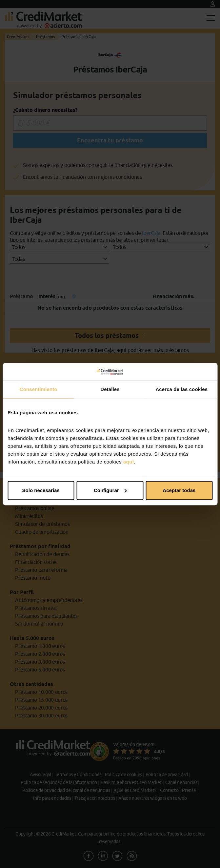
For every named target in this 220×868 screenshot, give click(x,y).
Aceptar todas (179, 490)
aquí (129, 462)
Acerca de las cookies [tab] (181, 389)
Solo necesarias (41, 490)
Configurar (110, 490)
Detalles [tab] (110, 389)
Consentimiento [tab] (39, 389)
